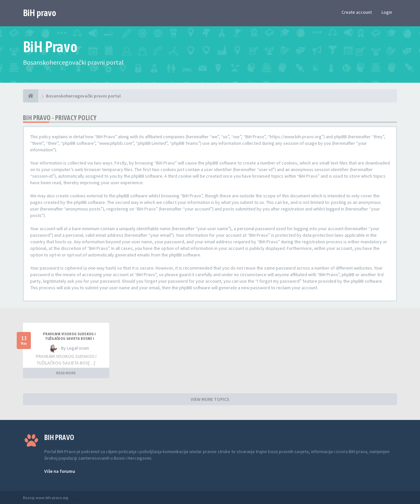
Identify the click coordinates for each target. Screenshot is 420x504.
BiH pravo (40, 13)
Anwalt (74, 498)
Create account (357, 12)
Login (387, 12)
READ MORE (66, 373)
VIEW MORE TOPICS (210, 399)
